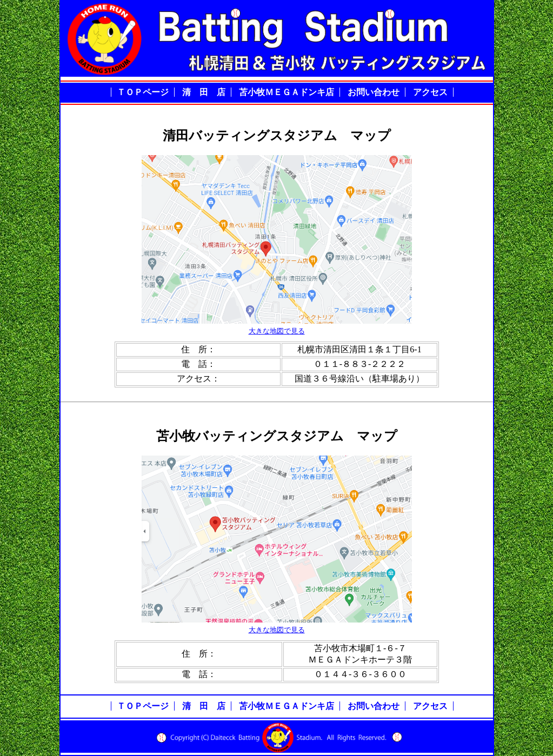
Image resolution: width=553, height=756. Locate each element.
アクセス (430, 92)
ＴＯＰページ (143, 92)
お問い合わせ (374, 92)
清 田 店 (204, 92)
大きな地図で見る (277, 331)
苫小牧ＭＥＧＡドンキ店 (287, 92)
